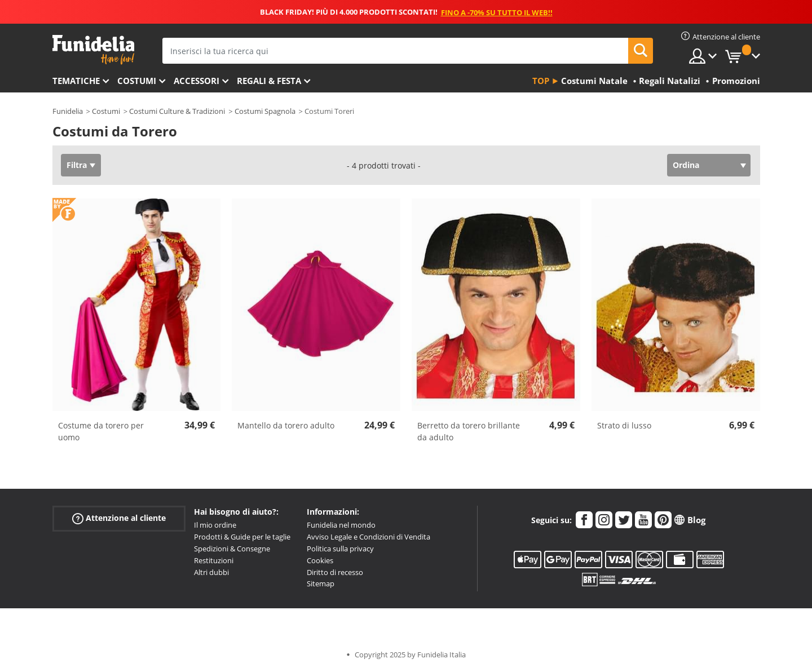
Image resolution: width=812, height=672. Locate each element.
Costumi (137, 81)
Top (541, 81)
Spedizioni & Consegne (232, 549)
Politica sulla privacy (340, 549)
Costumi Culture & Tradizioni (177, 111)
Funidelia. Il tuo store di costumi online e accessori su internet (93, 50)
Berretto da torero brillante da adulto (469, 431)
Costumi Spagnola (265, 111)
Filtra (77, 165)
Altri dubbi (211, 572)
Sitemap (321, 583)
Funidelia (68, 111)
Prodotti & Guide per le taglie (242, 537)
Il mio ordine (215, 525)
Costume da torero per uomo (101, 431)
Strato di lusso (624, 425)
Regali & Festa (269, 81)
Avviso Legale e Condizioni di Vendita (369, 537)
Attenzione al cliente (119, 518)
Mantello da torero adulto (286, 425)
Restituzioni (214, 560)
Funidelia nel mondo (341, 525)
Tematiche (76, 81)
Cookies (320, 560)
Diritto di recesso (335, 572)
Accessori (197, 81)
